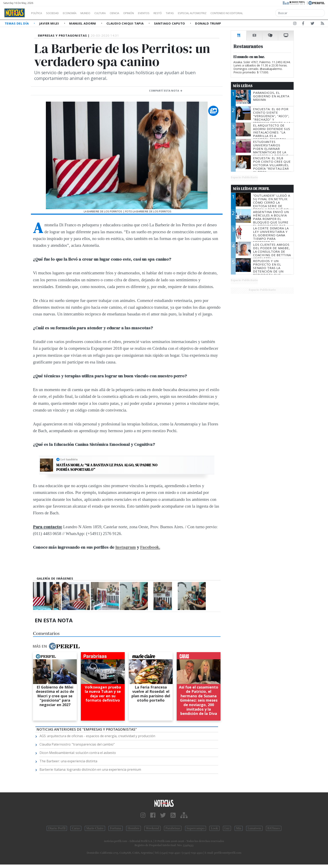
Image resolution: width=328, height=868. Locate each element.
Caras (76, 828)
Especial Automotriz (219, 13)
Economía (77, 13)
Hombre (133, 828)
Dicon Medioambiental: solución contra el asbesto (78, 753)
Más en (56, 646)
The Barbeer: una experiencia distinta (68, 761)
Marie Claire (95, 828)
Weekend (152, 828)
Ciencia (129, 13)
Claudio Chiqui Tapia (126, 23)
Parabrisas (173, 828)
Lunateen (254, 828)
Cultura (112, 13)
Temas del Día (17, 23)
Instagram (126, 547)
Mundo (95, 13)
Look (214, 828)
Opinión (145, 13)
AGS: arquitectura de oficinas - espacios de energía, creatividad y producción (97, 736)
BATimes (274, 828)
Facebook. (150, 547)
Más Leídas (243, 86)
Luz (227, 828)
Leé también (69, 459)
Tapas (193, 13)
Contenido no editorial (262, 13)
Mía (239, 828)
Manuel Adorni (83, 23)
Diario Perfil (57, 828)
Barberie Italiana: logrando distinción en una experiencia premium (90, 769)
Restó (179, 13)
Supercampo (196, 828)
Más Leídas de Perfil (251, 189)
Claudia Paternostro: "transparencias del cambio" (77, 744)
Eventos (163, 13)
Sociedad (57, 13)
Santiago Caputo (170, 23)
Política (38, 13)
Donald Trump (208, 23)
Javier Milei (50, 23)
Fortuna (116, 828)
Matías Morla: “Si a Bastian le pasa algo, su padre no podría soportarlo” (107, 467)
